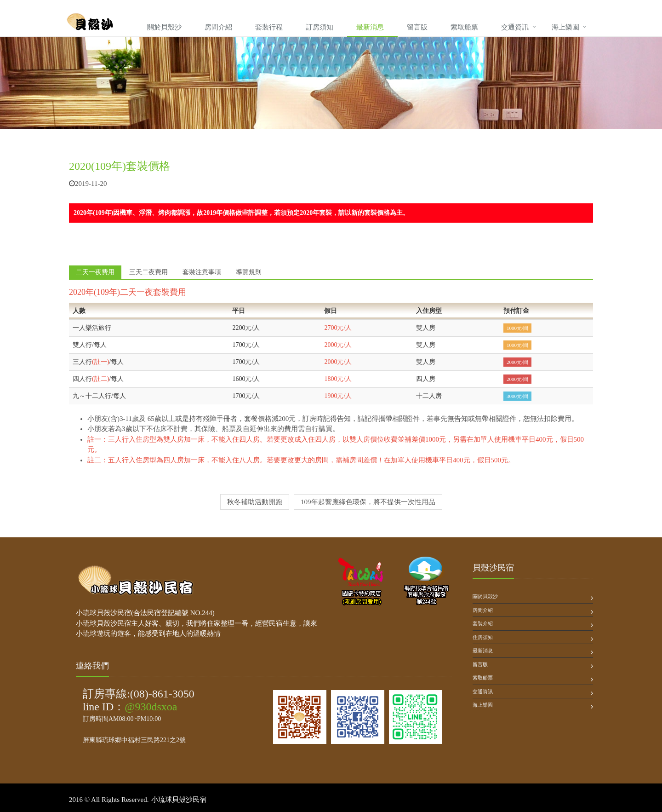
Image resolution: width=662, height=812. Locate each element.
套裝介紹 (483, 623)
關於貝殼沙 (164, 27)
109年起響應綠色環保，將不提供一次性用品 (368, 502)
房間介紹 (218, 27)
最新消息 (370, 27)
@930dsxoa (151, 707)
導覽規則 (249, 272)
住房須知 (483, 637)
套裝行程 (269, 27)
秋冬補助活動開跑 (255, 502)
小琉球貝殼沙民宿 (179, 800)
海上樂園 (565, 27)
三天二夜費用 (148, 272)
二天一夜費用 (95, 272)
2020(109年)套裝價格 (120, 166)
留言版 (417, 27)
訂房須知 (320, 27)
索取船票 (464, 27)
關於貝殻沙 (485, 596)
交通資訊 (515, 27)
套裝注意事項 (202, 272)
